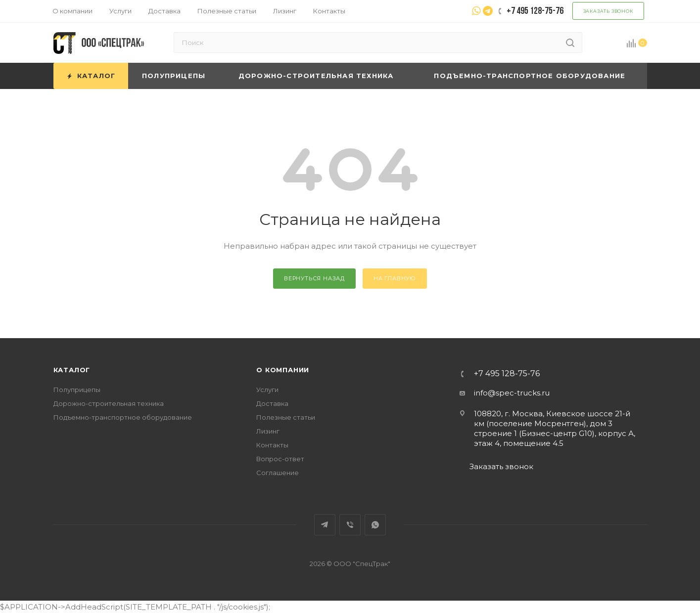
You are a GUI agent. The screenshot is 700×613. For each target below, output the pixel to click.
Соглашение (278, 473)
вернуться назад (314, 278)
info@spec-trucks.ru (512, 393)
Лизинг (268, 431)
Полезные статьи (286, 417)
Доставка (272, 403)
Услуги (267, 390)
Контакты (272, 445)
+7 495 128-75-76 (507, 374)
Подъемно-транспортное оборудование (123, 417)
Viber (350, 525)
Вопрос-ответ (280, 459)
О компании (283, 370)
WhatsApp (375, 525)
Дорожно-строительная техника (109, 403)
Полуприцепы (77, 390)
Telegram (325, 525)
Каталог (72, 370)
